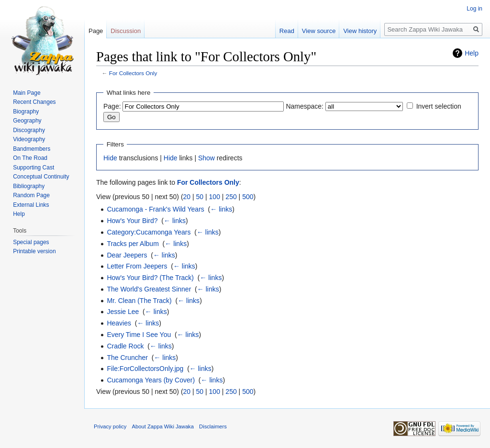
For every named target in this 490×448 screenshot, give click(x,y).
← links (221, 209)
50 (200, 197)
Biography (26, 112)
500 (248, 197)
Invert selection (439, 106)
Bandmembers (32, 149)
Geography (27, 121)
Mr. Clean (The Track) (139, 301)
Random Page (31, 195)
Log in (474, 9)
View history (360, 31)
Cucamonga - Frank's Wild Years (155, 209)
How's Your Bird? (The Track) (150, 278)
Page (96, 31)
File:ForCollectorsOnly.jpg (145, 369)
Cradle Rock (125, 346)
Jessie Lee (123, 312)
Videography (29, 139)
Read (287, 31)
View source (319, 31)
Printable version (34, 251)
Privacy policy (110, 426)
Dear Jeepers (127, 255)
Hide (110, 158)
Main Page (27, 93)
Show (206, 158)
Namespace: (305, 106)
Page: (112, 106)
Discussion (126, 31)
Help (472, 53)
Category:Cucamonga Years (149, 232)
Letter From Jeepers (137, 266)
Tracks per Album (133, 244)
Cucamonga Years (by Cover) (151, 380)
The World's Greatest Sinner (149, 289)
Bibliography (29, 186)
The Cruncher (127, 358)
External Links (31, 205)
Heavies (119, 323)
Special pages (31, 242)
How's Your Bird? (132, 221)
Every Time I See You (139, 335)
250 (231, 197)
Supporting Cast (33, 168)
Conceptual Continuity (41, 177)
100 (215, 197)
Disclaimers (213, 426)
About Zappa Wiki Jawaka (163, 426)
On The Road (30, 158)
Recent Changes (34, 102)
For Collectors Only (133, 73)
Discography (29, 130)
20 (187, 197)
